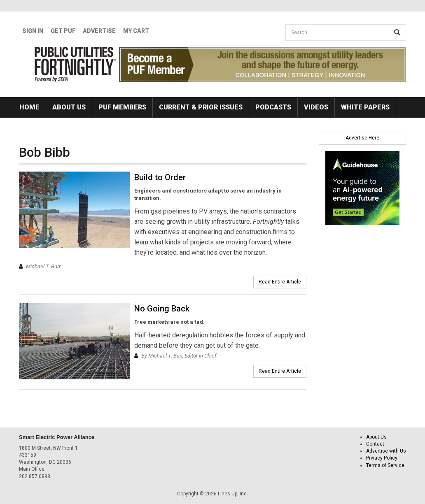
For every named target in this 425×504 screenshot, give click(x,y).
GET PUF (63, 31)
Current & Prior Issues (201, 107)
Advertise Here (362, 138)
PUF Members (122, 107)
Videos (316, 107)
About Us (69, 107)
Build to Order (160, 177)
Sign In (33, 31)
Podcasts (273, 107)
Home (29, 107)
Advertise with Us (386, 451)
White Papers (365, 107)
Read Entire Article (280, 282)
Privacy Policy (382, 458)
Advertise (99, 31)
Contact (375, 444)
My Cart (136, 31)
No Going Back (162, 309)
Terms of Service (385, 465)
